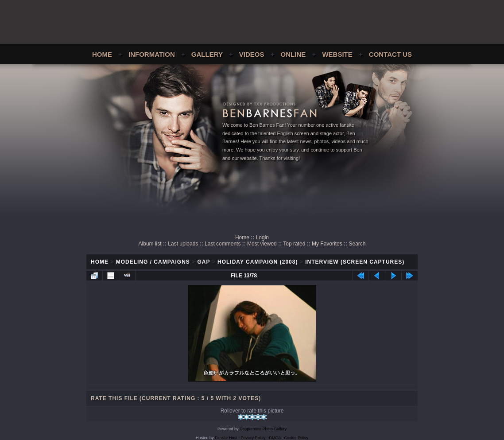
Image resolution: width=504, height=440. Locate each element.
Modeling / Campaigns (153, 262)
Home (102, 54)
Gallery (207, 54)
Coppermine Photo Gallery (263, 429)
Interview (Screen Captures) (355, 262)
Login (262, 238)
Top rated (294, 244)
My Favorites (327, 244)
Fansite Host (226, 438)
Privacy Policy (253, 438)
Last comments (223, 244)
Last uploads (183, 244)
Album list (150, 244)
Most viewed (262, 244)
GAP (204, 262)
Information (152, 54)
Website (337, 54)
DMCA (275, 438)
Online (293, 54)
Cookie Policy (297, 438)
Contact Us (390, 54)
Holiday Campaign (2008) (258, 262)
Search (357, 244)
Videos (252, 54)
